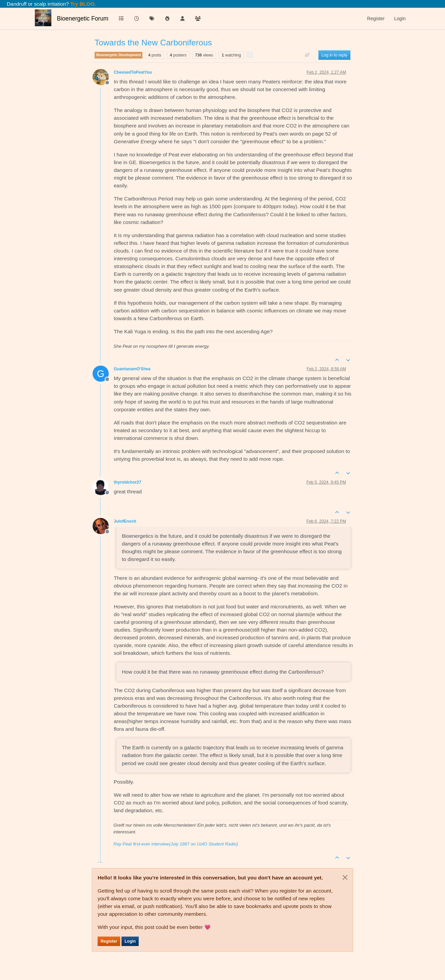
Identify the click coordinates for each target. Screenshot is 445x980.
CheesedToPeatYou (133, 72)
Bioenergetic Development (118, 55)
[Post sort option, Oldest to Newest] (307, 55)
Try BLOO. (82, 4)
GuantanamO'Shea (132, 369)
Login (130, 941)
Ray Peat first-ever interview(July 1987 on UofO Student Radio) (176, 844)
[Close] (345, 877)
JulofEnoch (125, 521)
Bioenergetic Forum (83, 18)
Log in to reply (334, 55)
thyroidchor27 (128, 482)
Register (109, 941)
